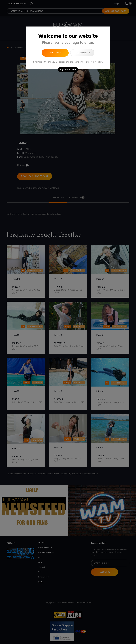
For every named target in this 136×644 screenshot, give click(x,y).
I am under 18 (82, 53)
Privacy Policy (96, 62)
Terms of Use (79, 62)
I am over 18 (55, 53)
